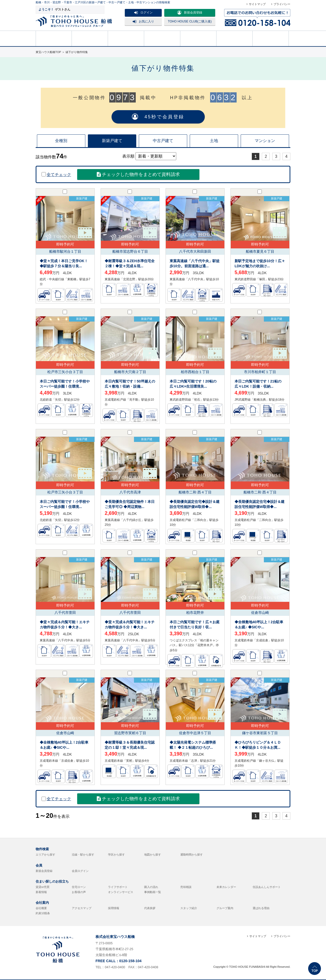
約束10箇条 (43, 913)
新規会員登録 (190, 12)
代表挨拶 (150, 908)
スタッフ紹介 (189, 908)
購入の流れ (198, 38)
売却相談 (162, 38)
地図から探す (153, 855)
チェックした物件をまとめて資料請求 (138, 174)
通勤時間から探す (192, 855)
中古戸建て (163, 141)
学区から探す (116, 855)
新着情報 (41, 892)
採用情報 (114, 908)
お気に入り (143, 21)
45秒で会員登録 (158, 117)
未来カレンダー (226, 887)
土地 (214, 141)
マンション (265, 141)
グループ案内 (225, 908)
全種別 (61, 141)
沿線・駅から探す (83, 855)
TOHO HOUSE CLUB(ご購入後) (190, 21)
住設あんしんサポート (267, 887)
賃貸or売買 (43, 887)
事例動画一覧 (153, 892)
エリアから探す (45, 855)
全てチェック (56, 175)
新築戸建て (112, 141)
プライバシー (282, 4)
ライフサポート (118, 887)
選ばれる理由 (261, 908)
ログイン (143, 12)
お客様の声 (79, 892)
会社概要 (41, 908)
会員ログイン (80, 871)
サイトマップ (257, 4)
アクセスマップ (82, 908)
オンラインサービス (121, 892)
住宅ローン (79, 887)
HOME (54, 38)
